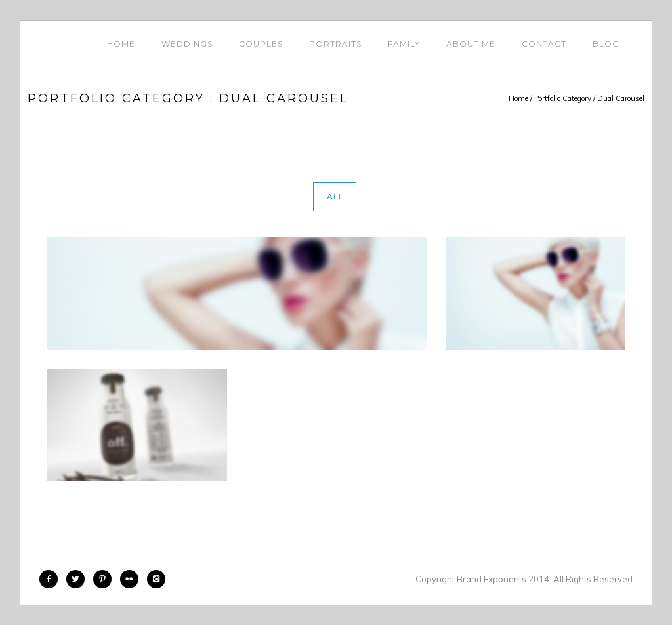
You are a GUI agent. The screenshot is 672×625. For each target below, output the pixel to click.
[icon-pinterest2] (106, 579)
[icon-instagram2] (156, 579)
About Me (471, 44)
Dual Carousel (621, 98)
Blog (606, 44)
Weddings (187, 44)
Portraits (335, 44)
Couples (261, 44)
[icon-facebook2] (52, 579)
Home (121, 44)
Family (404, 44)
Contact (544, 44)
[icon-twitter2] (79, 579)
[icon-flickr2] (133, 579)
